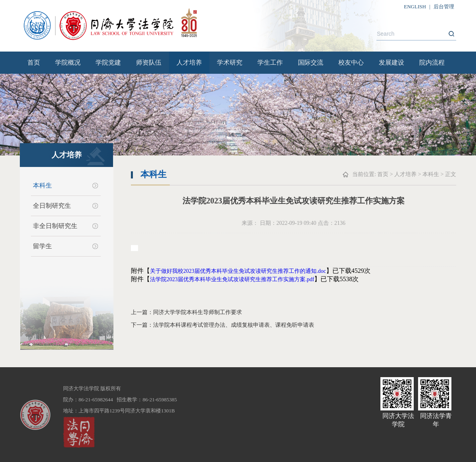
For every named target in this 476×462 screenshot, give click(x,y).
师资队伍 (149, 62)
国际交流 (311, 62)
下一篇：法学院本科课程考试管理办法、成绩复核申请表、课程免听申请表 (223, 325)
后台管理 (444, 7)
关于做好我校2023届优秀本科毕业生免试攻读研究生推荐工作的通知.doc (238, 271)
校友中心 (351, 62)
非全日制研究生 (55, 226)
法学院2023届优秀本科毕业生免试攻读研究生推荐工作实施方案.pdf (232, 279)
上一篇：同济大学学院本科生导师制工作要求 (186, 312)
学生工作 (270, 62)
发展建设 (392, 62)
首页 (34, 62)
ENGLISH (415, 7)
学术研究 (230, 62)
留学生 (42, 246)
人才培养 (189, 62)
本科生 (42, 185)
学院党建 (108, 62)
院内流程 (432, 62)
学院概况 (68, 62)
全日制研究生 (52, 206)
